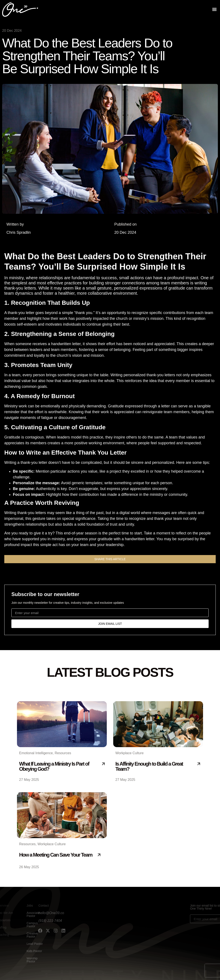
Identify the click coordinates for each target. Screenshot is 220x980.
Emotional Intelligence (36, 753)
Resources (63, 753)
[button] (214, 9)
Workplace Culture (129, 753)
